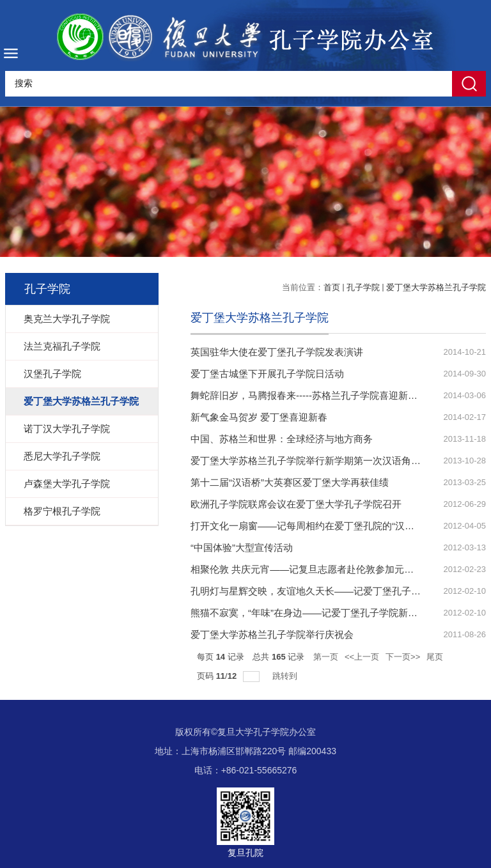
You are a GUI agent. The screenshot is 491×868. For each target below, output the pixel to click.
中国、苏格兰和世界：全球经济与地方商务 (282, 439)
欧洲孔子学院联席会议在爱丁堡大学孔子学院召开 (296, 504)
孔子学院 (363, 287)
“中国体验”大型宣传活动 (242, 547)
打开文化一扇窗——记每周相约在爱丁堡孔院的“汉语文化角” (318, 526)
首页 (332, 287)
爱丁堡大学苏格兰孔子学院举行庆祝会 (272, 634)
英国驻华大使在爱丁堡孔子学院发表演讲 (277, 352)
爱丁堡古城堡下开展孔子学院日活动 (267, 374)
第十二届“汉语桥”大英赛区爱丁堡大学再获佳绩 (290, 482)
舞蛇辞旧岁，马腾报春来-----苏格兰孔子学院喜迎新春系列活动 (323, 395)
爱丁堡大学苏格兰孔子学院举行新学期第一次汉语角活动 (310, 461)
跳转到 (286, 676)
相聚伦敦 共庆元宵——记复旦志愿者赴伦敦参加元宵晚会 (312, 569)
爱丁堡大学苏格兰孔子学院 (436, 287)
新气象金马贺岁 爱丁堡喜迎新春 (259, 417)
